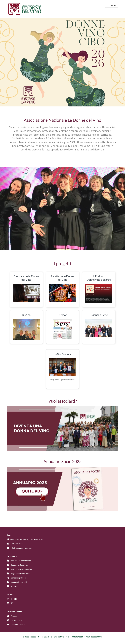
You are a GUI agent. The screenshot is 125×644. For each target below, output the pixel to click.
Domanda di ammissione (21, 561)
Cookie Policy (16, 620)
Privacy (14, 616)
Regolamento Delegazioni (21, 569)
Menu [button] (113, 5)
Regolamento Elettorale (21, 573)
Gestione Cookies (18, 625)
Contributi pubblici (18, 578)
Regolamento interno (20, 565)
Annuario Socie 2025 (19, 582)
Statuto (14, 586)
